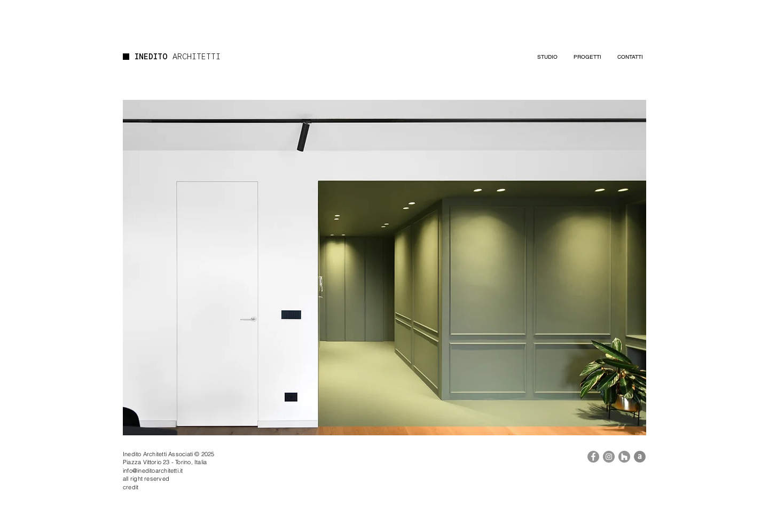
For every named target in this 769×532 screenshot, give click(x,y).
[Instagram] (609, 457)
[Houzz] (624, 457)
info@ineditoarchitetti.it (153, 471)
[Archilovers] (640, 457)
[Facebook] (593, 457)
